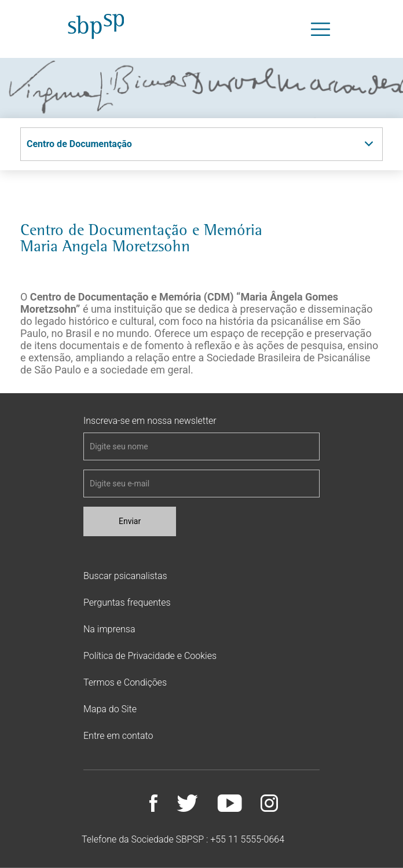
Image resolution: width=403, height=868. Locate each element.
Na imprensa (109, 629)
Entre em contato (118, 736)
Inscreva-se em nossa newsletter (150, 421)
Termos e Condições (125, 682)
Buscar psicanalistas (125, 576)
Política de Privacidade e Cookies (150, 656)
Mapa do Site (110, 709)
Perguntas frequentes (127, 603)
